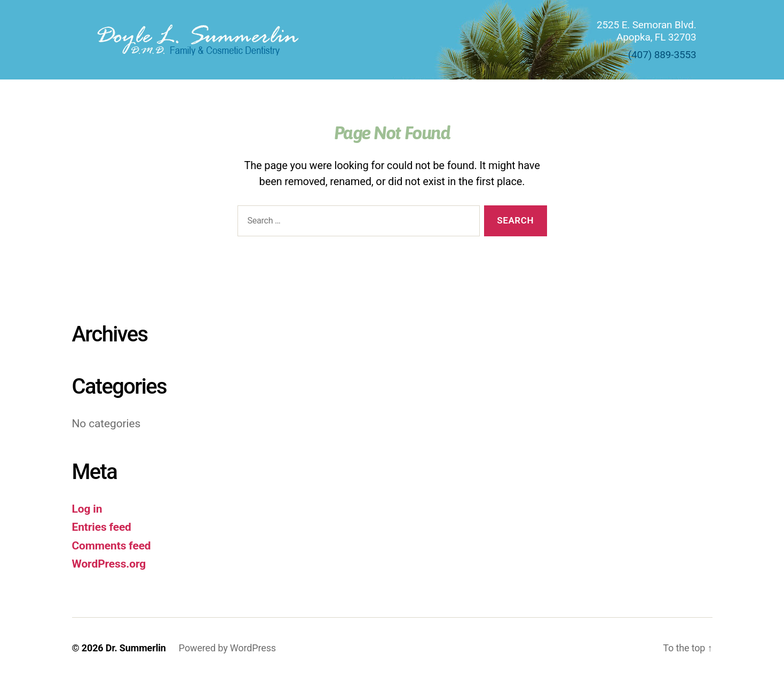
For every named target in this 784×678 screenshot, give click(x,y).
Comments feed (112, 546)
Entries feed (102, 527)
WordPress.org (109, 564)
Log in (87, 509)
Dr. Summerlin (136, 648)
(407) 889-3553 (662, 55)
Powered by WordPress (227, 648)
